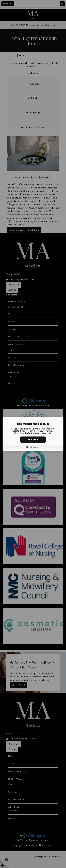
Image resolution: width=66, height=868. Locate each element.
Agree (33, 440)
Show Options (33, 447)
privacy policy (46, 433)
